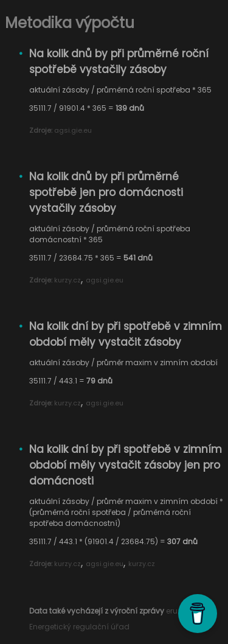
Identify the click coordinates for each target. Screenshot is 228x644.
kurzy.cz (67, 280)
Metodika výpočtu (70, 23)
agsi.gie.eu (73, 130)
